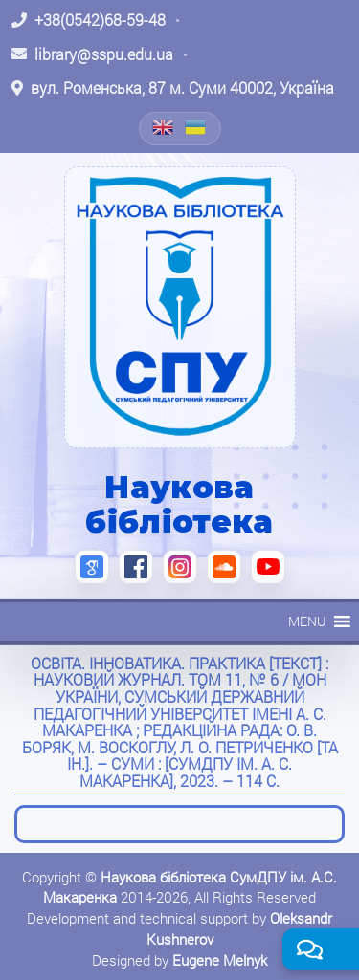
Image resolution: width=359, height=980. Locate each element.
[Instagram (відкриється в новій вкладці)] (180, 567)
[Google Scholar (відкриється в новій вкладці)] (92, 567)
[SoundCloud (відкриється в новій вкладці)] (224, 567)
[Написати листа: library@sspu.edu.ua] (92, 54)
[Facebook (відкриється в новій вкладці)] (136, 567)
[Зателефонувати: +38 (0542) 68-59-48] (89, 20)
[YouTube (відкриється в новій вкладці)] (268, 567)
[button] (307, 621)
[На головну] (180, 307)
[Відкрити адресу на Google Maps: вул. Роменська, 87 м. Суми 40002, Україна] (173, 88)
